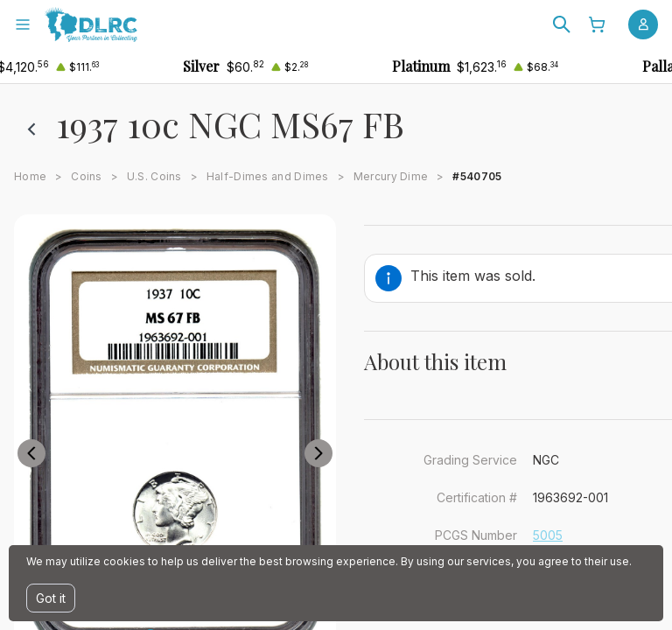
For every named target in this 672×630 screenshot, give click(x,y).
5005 (548, 535)
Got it (51, 598)
